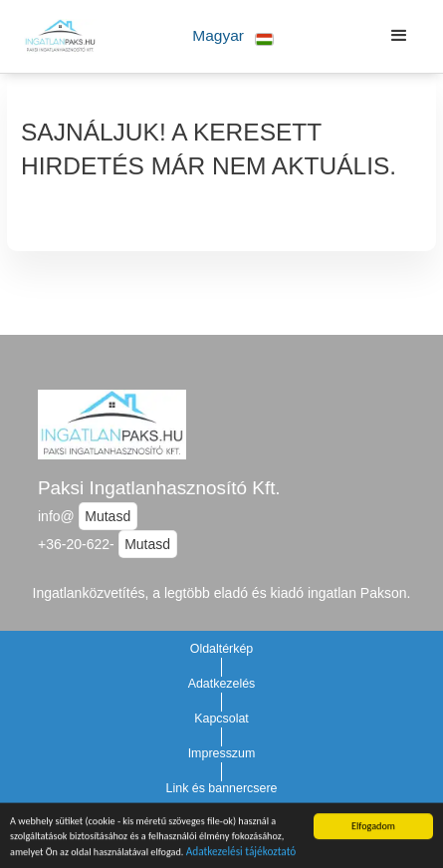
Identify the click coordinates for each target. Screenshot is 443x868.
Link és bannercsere (222, 788)
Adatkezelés (222, 684)
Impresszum (222, 753)
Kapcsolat (221, 719)
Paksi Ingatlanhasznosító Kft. (159, 488)
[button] (233, 36)
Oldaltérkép (222, 649)
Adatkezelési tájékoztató (241, 853)
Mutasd (108, 516)
